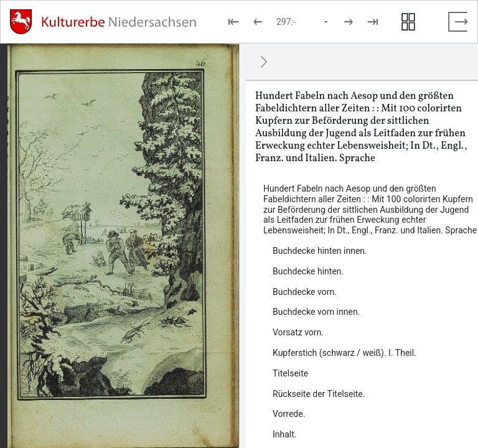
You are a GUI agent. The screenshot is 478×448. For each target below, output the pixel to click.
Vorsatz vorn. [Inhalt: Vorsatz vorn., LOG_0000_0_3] (298, 332)
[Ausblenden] (264, 62)
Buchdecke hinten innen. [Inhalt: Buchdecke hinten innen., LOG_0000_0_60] (320, 251)
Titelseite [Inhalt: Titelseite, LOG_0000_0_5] (290, 373)
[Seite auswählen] (303, 22)
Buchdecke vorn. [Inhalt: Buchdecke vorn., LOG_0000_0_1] (305, 292)
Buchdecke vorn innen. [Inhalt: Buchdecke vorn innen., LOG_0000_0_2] (316, 312)
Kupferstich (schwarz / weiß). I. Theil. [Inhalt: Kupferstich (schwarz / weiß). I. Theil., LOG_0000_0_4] (344, 353)
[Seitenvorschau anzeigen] (408, 22)
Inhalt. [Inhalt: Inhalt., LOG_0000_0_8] (285, 434)
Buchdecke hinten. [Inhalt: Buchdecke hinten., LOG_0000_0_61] (308, 271)
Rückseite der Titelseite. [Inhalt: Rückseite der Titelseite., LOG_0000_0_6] (319, 394)
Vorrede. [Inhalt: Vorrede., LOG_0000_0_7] (289, 414)
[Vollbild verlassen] (458, 22)
